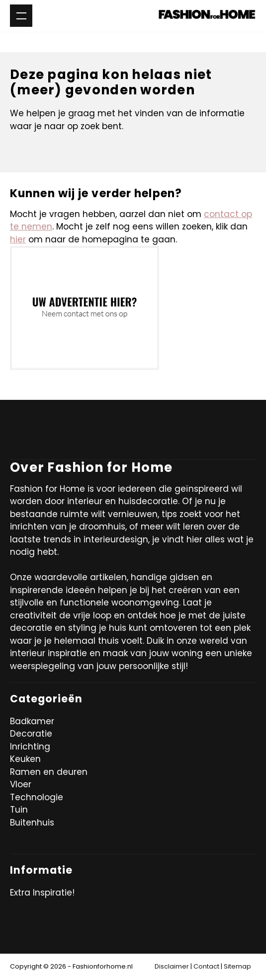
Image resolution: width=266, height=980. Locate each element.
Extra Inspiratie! (42, 893)
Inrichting (30, 747)
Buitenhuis (32, 823)
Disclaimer (172, 966)
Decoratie (31, 734)
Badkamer (32, 721)
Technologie (37, 797)
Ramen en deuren (49, 772)
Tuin (19, 810)
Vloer (21, 784)
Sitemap (237, 966)
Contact (206, 966)
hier (18, 239)
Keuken (25, 759)
